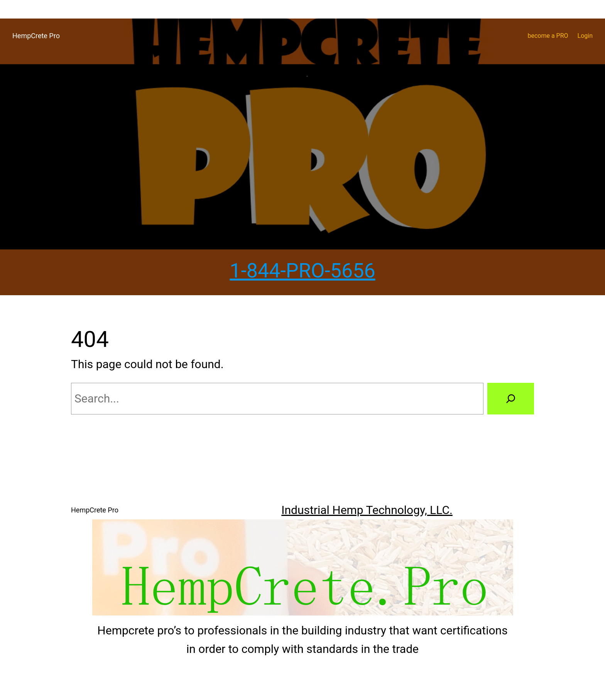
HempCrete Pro (36, 36)
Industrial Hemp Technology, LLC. (367, 510)
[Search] (511, 399)
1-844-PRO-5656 (302, 271)
